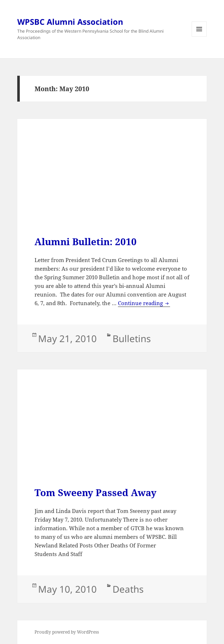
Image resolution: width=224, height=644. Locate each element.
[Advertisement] (112, 186)
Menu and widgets (199, 36)
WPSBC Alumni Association (70, 22)
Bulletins (132, 339)
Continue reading (144, 303)
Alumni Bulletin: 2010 (86, 242)
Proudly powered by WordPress (67, 632)
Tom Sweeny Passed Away (95, 493)
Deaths (128, 589)
